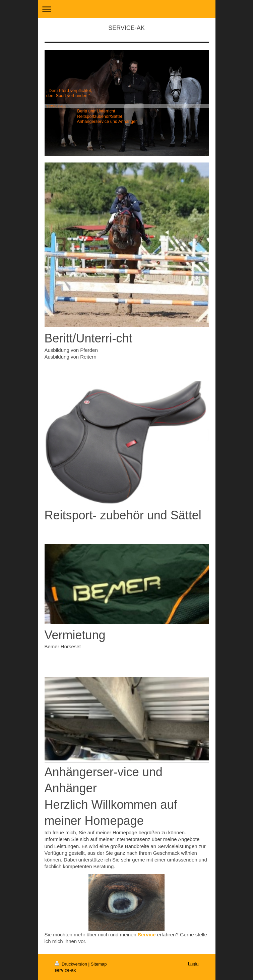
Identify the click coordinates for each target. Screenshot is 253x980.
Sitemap (99, 964)
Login (193, 964)
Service (147, 935)
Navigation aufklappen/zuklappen (127, 9)
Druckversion (72, 964)
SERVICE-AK (126, 28)
